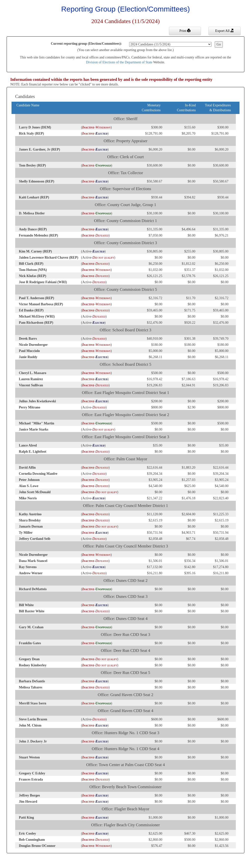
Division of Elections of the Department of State (119, 62)
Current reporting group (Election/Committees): (86, 44)
